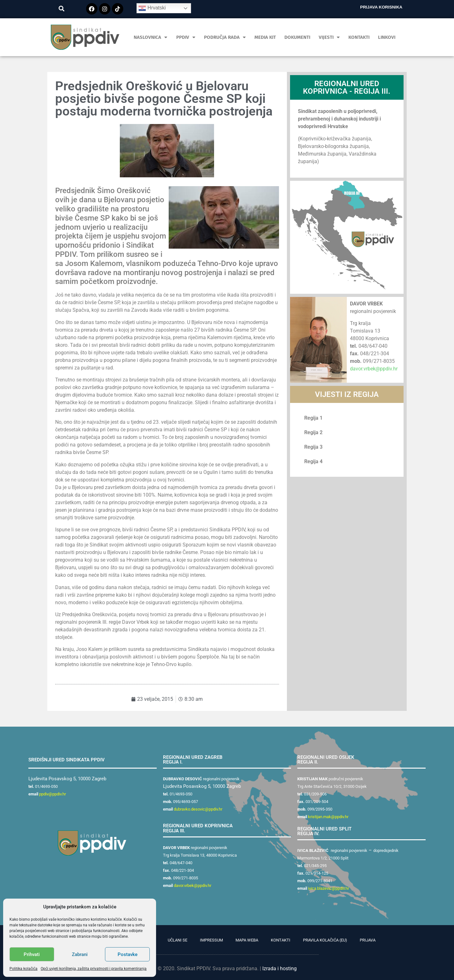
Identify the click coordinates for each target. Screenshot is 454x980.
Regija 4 (313, 461)
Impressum (211, 940)
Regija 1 (313, 418)
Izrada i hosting (279, 968)
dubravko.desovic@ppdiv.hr (198, 809)
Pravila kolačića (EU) (325, 940)
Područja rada (225, 37)
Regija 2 (313, 432)
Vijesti (329, 37)
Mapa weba (247, 940)
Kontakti (359, 37)
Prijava (368, 940)
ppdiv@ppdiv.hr (52, 794)
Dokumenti (297, 37)
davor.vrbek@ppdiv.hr (374, 369)
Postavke (128, 954)
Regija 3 (313, 447)
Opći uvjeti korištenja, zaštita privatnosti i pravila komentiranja (94, 969)
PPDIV (186, 37)
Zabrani (80, 954)
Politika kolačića (23, 969)
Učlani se (178, 940)
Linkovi (387, 37)
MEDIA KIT (265, 37)
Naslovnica (151, 37)
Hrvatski (152, 8)
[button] (62, 8)
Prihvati (32, 954)
